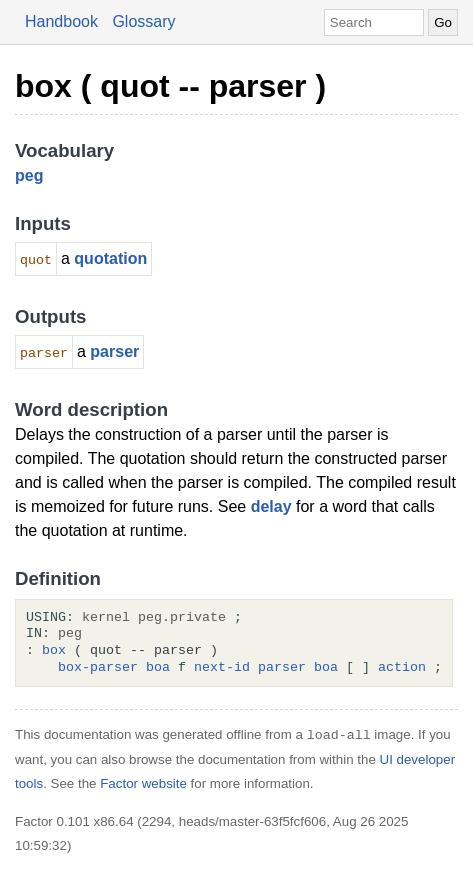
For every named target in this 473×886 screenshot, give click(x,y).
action (402, 668)
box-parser (98, 668)
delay (271, 506)
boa (158, 668)
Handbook (61, 21)
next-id (222, 668)
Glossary (143, 21)
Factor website (143, 783)
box (54, 651)
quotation (110, 258)
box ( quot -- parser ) (170, 86)
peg (29, 175)
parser (114, 351)
